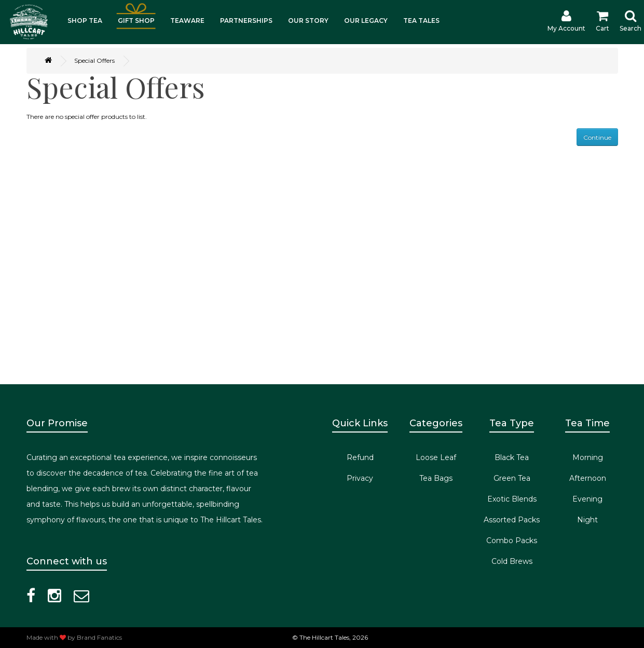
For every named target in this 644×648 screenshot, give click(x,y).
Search (631, 21)
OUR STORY (308, 21)
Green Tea (512, 478)
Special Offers (94, 60)
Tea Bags (436, 478)
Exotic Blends (512, 499)
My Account (566, 21)
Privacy (360, 478)
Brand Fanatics (99, 637)
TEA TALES (421, 21)
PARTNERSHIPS (246, 21)
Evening (587, 499)
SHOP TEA (85, 21)
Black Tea (512, 457)
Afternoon (588, 478)
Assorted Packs (512, 520)
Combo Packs (512, 541)
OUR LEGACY (366, 21)
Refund (360, 457)
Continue (597, 137)
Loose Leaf (436, 457)
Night (587, 520)
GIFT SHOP (136, 21)
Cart (602, 21)
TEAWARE (187, 21)
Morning (588, 457)
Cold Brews (512, 561)
